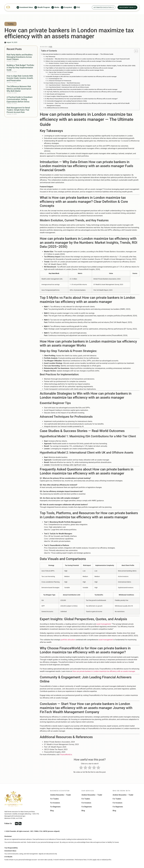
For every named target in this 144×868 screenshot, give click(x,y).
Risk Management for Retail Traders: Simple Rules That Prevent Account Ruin (18, 110)
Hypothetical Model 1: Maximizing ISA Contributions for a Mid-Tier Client (70, 85)
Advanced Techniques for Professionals (60, 81)
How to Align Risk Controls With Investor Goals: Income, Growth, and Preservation (20, 78)
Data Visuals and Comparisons (56, 94)
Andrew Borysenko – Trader (61, 795)
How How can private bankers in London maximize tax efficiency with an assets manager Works (75, 70)
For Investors (55, 803)
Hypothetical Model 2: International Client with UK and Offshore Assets (69, 87)
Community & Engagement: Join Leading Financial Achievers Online (67, 101)
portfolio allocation (68, 640)
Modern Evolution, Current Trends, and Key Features (64, 63)
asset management (104, 624)
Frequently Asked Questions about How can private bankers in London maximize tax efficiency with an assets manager (82, 89)
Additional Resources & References (57, 108)
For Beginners (55, 807)
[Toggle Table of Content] (135, 51)
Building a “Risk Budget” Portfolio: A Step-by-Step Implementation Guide (20, 67)
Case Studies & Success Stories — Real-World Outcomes (63, 83)
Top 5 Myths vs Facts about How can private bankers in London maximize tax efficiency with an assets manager (80, 68)
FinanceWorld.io (66, 755)
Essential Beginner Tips (56, 79)
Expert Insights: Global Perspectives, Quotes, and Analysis (64, 96)
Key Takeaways (51, 57)
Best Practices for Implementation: (61, 74)
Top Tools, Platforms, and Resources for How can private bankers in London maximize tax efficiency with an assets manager (84, 92)
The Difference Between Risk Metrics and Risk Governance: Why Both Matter (19, 89)
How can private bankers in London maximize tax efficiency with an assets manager (104, 671)
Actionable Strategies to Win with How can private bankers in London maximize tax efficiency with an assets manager (81, 77)
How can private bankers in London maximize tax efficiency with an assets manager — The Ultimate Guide (78, 54)
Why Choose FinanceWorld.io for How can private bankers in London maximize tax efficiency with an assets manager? (82, 99)
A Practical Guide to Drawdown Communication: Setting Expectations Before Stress (20, 99)
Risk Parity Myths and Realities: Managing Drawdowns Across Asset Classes (20, 57)
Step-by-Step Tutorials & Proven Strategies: (61, 72)
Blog (52, 811)
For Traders (54, 799)
